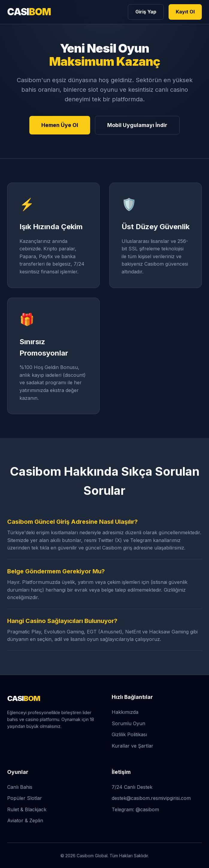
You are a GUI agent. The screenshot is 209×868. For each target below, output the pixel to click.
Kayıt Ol (185, 12)
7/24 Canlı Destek (132, 787)
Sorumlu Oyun (128, 723)
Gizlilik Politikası (129, 734)
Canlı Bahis (20, 787)
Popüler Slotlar (25, 798)
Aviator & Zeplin (25, 820)
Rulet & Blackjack (27, 809)
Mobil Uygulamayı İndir (137, 125)
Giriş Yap (146, 12)
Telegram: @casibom (135, 809)
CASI (29, 12)
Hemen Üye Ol (60, 125)
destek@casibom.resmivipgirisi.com (151, 798)
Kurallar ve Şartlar (132, 746)
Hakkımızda (125, 712)
